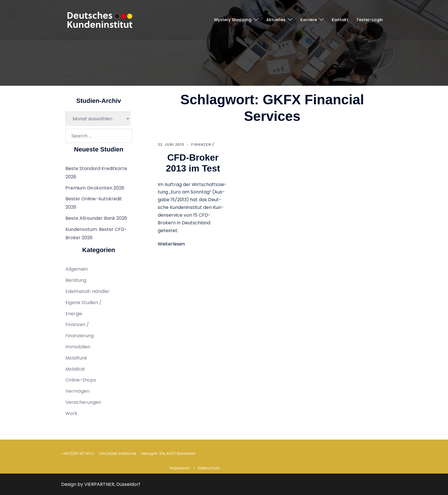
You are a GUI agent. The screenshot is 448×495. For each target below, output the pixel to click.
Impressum (180, 468)
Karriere (309, 20)
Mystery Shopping (233, 20)
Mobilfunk (76, 358)
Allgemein (77, 269)
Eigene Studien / (83, 303)
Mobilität (75, 369)
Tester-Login (370, 20)
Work (71, 413)
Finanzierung (80, 336)
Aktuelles (276, 20)
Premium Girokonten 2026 (95, 188)
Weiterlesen (171, 244)
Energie (74, 314)
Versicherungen (83, 402)
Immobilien (78, 347)
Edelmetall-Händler (88, 291)
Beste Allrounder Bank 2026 (96, 218)
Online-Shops (81, 380)
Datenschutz (209, 468)
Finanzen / (203, 144)
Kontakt (340, 20)
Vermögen (77, 391)
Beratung (76, 280)
